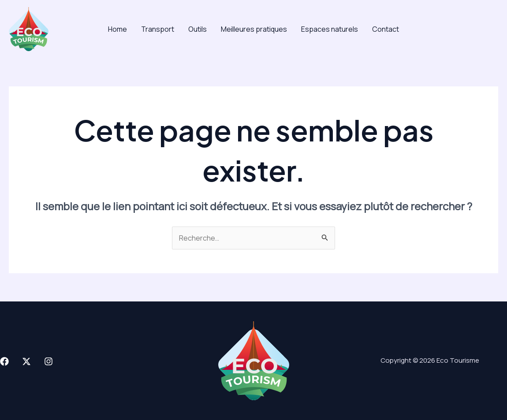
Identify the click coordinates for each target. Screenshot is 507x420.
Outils (198, 29)
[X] (26, 361)
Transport (158, 29)
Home (117, 29)
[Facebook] (4, 361)
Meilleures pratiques (254, 29)
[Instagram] (48, 361)
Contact (386, 29)
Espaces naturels (330, 29)
